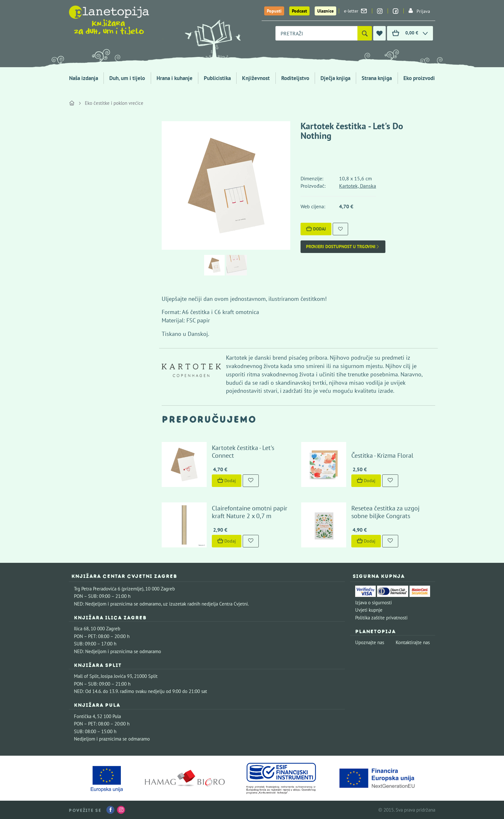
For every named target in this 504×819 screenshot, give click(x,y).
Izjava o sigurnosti (373, 603)
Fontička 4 (85, 716)
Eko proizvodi (419, 78)
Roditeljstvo (295, 78)
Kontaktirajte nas (413, 642)
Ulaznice (325, 11)
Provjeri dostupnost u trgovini (343, 247)
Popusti (274, 11)
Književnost (256, 78)
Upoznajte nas (370, 642)
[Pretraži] (365, 33)
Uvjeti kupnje (369, 610)
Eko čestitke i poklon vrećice (114, 103)
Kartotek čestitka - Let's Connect (243, 452)
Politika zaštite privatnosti (381, 618)
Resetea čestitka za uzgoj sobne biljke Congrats (385, 512)
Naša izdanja (84, 78)
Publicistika (217, 78)
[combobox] (316, 33)
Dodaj (316, 229)
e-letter (355, 11)
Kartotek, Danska (358, 186)
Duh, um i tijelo (127, 78)
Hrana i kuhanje (175, 78)
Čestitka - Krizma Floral (382, 455)
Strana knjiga (377, 78)
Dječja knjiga (335, 78)
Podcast (299, 11)
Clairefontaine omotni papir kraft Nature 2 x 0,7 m (250, 512)
